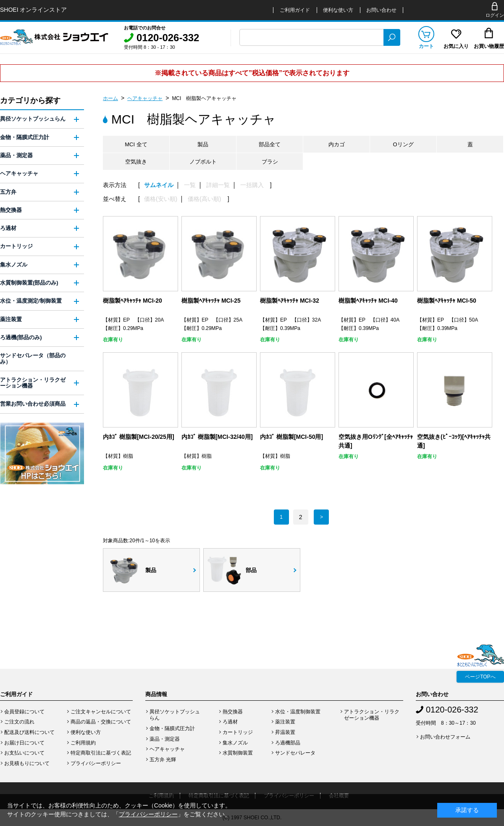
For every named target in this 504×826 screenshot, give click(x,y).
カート (426, 46)
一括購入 (252, 185)
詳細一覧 (218, 185)
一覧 (190, 185)
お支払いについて (24, 753)
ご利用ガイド (295, 10)
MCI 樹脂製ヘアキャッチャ (204, 98)
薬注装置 (11, 319)
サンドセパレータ (295, 753)
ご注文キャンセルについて (101, 712)
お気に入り (456, 46)
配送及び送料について (29, 732)
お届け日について (24, 743)
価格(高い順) (204, 199)
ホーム (110, 98)
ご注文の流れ (19, 722)
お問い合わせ (381, 10)
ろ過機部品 (288, 743)
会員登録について (24, 712)
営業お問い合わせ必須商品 (33, 404)
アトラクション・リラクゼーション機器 (33, 383)
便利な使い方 (338, 10)
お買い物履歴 (489, 46)
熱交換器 (11, 210)
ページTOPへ (480, 677)
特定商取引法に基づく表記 (101, 753)
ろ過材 (8, 228)
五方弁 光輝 (163, 760)
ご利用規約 (83, 743)
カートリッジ (16, 246)
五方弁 (8, 192)
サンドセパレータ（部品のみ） (33, 358)
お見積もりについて (27, 763)
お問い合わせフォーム (445, 737)
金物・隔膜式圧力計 (25, 137)
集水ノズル (14, 265)
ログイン (495, 15)
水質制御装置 (238, 753)
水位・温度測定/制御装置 (31, 301)
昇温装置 (285, 732)
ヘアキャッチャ (145, 98)
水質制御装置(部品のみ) (29, 283)
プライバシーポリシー (96, 763)
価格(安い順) (161, 199)
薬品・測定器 (16, 155)
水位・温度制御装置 (298, 712)
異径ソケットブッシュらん (33, 119)
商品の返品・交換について (101, 722)
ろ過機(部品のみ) (21, 337)
